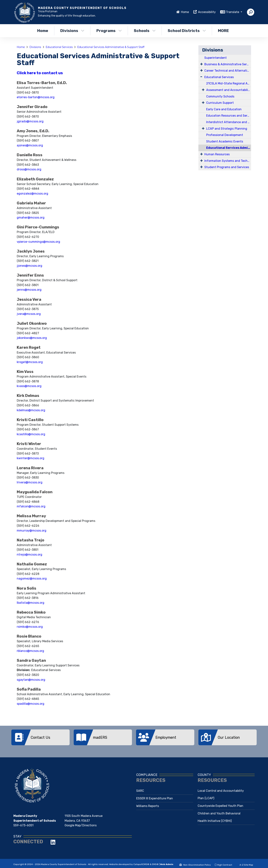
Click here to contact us (40, 73)
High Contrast (225, 862)
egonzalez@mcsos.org (32, 194)
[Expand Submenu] (201, 64)
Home (185, 12)
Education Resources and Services (229, 116)
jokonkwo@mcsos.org (32, 338)
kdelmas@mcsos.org (31, 410)
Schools (145, 31)
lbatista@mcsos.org (31, 603)
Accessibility (207, 12)
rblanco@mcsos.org (30, 651)
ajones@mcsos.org (30, 145)
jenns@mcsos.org (29, 290)
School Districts (187, 31)
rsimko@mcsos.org (30, 627)
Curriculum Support (220, 103)
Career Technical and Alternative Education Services (228, 71)
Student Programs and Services (227, 167)
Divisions (72, 31)
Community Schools (220, 96)
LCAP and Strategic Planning (227, 129)
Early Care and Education (224, 109)
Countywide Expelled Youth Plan (220, 803)
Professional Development (225, 135)
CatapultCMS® (141, 861)
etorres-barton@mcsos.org (36, 97)
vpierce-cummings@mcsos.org (38, 242)
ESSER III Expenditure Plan (155, 796)
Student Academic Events (225, 141)
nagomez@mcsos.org (32, 579)
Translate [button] (233, 12)
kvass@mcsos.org (29, 386)
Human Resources (217, 154)
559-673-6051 (23, 823)
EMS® (155, 861)
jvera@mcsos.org (29, 314)
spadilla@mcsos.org (31, 704)
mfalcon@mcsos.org (31, 506)
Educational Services (59, 47)
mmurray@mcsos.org (32, 531)
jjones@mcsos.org (29, 266)
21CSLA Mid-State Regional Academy (229, 83)
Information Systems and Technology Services (228, 161)
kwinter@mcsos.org (31, 458)
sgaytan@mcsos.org (31, 680)
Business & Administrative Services (228, 64)
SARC (140, 788)
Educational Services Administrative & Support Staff (111, 47)
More (224, 31)
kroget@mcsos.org (30, 362)
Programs (109, 31)
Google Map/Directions (81, 823)
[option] (40, 737)
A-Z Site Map (244, 862)
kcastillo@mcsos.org (31, 434)
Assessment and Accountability (229, 90)
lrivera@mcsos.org (30, 482)
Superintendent (216, 58)
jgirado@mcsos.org (30, 121)
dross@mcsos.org (29, 169)
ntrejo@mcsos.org (29, 555)
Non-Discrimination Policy (195, 862)
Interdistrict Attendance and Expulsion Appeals (229, 122)
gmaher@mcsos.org (31, 218)
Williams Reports (148, 803)
